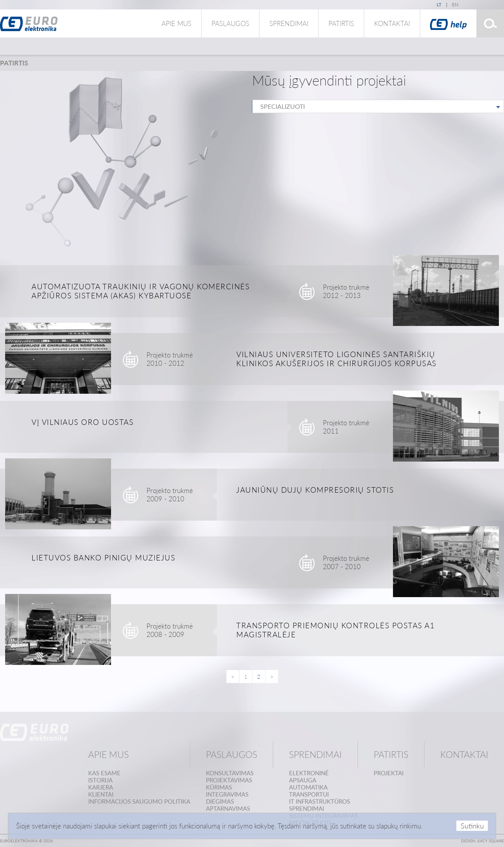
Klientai (101, 794)
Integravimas (227, 794)
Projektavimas (229, 780)
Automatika (308, 787)
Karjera (101, 787)
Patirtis (341, 23)
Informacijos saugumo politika (139, 801)
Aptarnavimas (228, 808)
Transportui (309, 794)
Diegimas (220, 801)
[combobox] (378, 106)
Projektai (389, 773)
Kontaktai (392, 23)
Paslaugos (230, 23)
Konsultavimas (230, 773)
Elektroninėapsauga (309, 776)
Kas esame (104, 773)
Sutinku (472, 826)
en (455, 5)
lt (439, 5)
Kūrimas (219, 787)
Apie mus (176, 23)
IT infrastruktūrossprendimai (320, 805)
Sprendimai (289, 23)
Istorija (100, 780)
